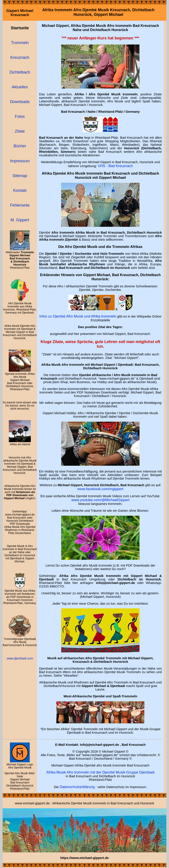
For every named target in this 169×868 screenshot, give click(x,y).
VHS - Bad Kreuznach (115, 166)
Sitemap (20, 176)
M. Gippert (20, 220)
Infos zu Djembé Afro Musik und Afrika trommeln (78, 316)
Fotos (20, 116)
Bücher (20, 146)
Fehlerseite (20, 205)
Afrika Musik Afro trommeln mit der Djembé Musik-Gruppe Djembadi (100, 772)
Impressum (20, 161)
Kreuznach (20, 57)
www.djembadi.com (20, 658)
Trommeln (20, 43)
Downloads (20, 102)
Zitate (20, 131)
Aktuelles (20, 87)
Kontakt (20, 190)
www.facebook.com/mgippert (100, 489)
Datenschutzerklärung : (78, 787)
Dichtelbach (20, 72)
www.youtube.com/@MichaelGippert (100, 500)
